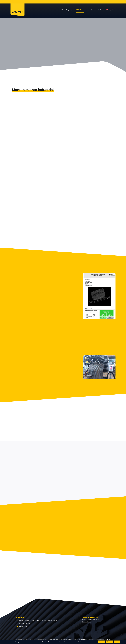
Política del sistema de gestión (87, 640)
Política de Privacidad (54, 640)
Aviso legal (64, 640)
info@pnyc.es (23, 627)
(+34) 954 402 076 (25, 624)
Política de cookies (73, 640)
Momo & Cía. (107, 640)
